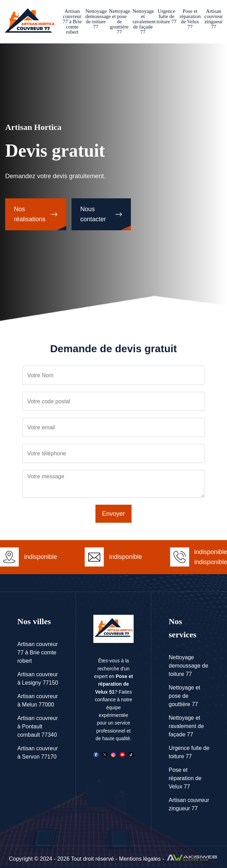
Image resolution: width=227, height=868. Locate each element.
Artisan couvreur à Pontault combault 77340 (38, 726)
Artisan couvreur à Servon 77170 (38, 753)
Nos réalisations (30, 214)
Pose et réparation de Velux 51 (114, 684)
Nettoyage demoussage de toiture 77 (96, 19)
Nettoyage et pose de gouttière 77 (119, 22)
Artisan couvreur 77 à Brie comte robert (72, 22)
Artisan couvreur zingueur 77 (214, 19)
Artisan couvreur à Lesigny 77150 (38, 679)
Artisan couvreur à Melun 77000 (38, 700)
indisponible (125, 557)
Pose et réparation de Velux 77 (190, 19)
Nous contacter (93, 214)
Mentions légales (140, 859)
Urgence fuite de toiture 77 (167, 16)
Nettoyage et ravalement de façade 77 (143, 22)
